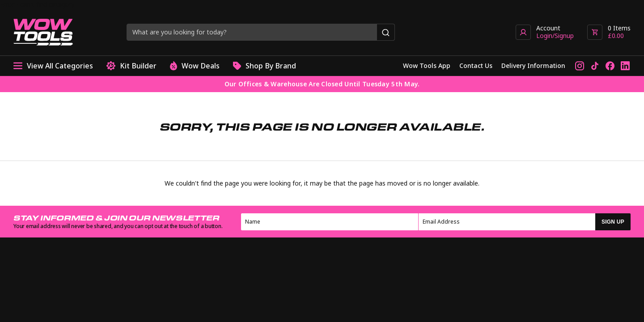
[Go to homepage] (43, 32)
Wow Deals (195, 66)
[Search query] (252, 32)
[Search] (386, 32)
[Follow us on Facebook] (610, 66)
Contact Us (476, 66)
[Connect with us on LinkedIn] (625, 66)
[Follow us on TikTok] (595, 66)
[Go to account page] (545, 32)
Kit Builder (131, 66)
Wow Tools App (427, 66)
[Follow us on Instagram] (580, 66)
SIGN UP (613, 222)
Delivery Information (533, 66)
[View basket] (609, 32)
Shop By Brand (265, 66)
